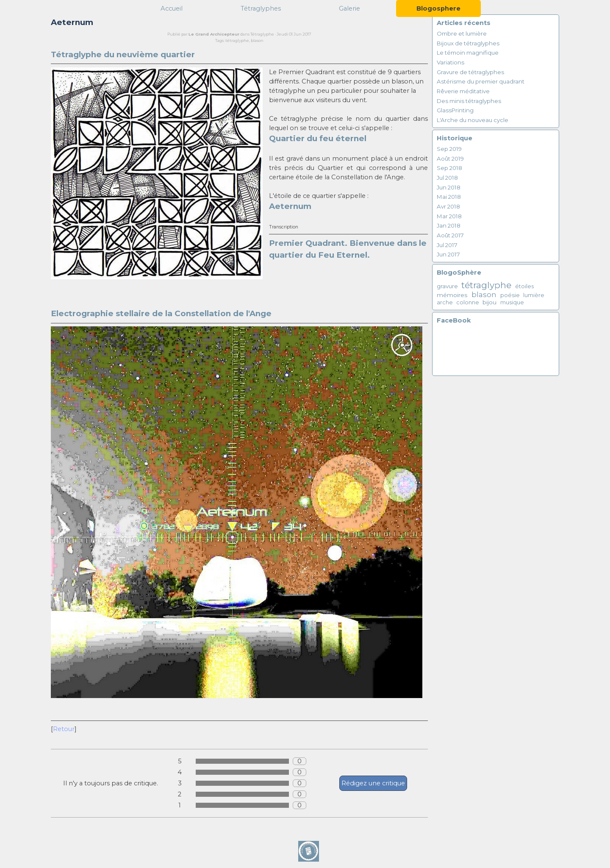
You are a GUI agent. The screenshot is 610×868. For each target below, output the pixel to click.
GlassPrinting (455, 110)
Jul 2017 (447, 245)
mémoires (452, 295)
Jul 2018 (447, 178)
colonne (468, 302)
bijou (489, 302)
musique (512, 302)
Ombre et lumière (462, 33)
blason (257, 40)
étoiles (524, 286)
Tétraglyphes (261, 8)
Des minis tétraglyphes (469, 101)
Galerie (349, 8)
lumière (534, 295)
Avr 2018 (448, 206)
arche (445, 302)
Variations (451, 62)
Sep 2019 (449, 149)
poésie (510, 295)
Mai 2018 (449, 197)
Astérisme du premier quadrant (481, 81)
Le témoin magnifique (468, 53)
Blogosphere (438, 8)
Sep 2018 (449, 168)
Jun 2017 (448, 254)
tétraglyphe (237, 40)
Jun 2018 (449, 187)
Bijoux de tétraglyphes (468, 43)
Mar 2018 (449, 216)
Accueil (172, 8)
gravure (447, 286)
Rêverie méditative (463, 91)
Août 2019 (450, 159)
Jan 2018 (449, 225)
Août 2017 (450, 235)
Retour (64, 729)
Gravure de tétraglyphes (470, 72)
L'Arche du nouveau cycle (473, 120)
